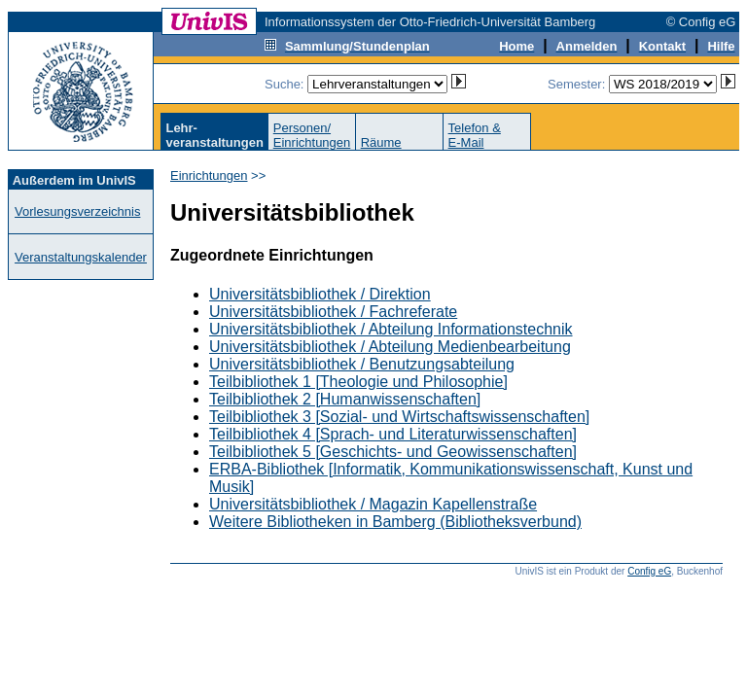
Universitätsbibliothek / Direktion (320, 294)
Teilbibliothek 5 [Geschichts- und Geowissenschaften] (393, 452)
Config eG (649, 571)
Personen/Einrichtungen (312, 135)
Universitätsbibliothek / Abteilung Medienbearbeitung (390, 347)
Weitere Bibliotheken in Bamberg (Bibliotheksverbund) (395, 522)
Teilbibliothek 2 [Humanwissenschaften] (345, 399)
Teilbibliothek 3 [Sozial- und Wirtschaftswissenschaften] (399, 417)
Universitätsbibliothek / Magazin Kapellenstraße (373, 504)
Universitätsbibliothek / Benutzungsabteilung (362, 364)
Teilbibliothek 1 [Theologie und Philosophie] (358, 382)
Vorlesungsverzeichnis (77, 211)
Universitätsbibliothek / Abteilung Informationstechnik (391, 329)
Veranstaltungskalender (81, 257)
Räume (381, 142)
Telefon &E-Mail (475, 135)
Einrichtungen (209, 175)
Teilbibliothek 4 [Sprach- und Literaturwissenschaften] (393, 434)
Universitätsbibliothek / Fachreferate (333, 312)
